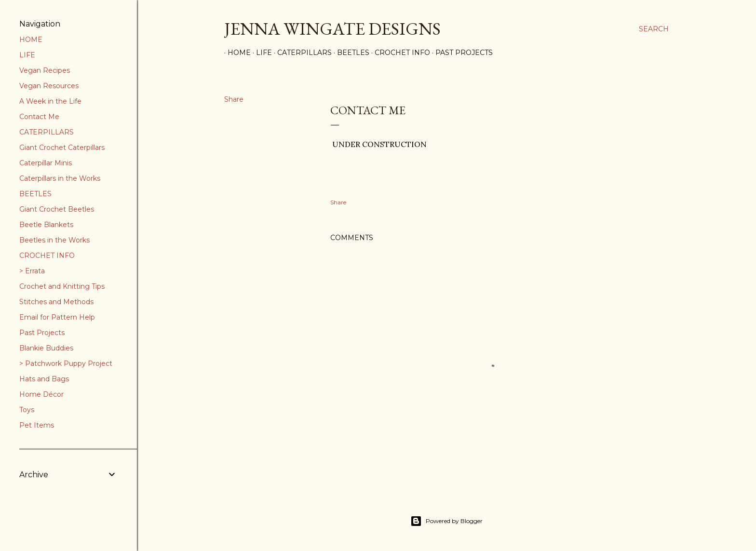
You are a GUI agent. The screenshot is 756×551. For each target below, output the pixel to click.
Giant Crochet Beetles (57, 209)
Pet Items (37, 425)
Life (261, 53)
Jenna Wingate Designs (332, 29)
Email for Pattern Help (57, 317)
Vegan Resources (49, 86)
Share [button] (234, 99)
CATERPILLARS (47, 132)
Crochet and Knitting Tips (62, 286)
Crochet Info (399, 53)
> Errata (32, 271)
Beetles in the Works (54, 240)
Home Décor (41, 394)
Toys (27, 410)
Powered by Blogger (446, 521)
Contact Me (39, 117)
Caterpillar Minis (46, 163)
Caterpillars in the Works (60, 178)
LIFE (27, 55)
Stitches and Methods (56, 302)
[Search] (654, 29)
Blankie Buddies (46, 348)
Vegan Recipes (45, 70)
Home (236, 53)
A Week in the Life (50, 101)
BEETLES (35, 194)
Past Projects (461, 53)
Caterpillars (301, 53)
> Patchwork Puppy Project (66, 363)
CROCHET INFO (47, 255)
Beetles (350, 53)
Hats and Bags (44, 379)
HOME (31, 40)
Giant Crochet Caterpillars (62, 148)
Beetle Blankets (46, 225)
